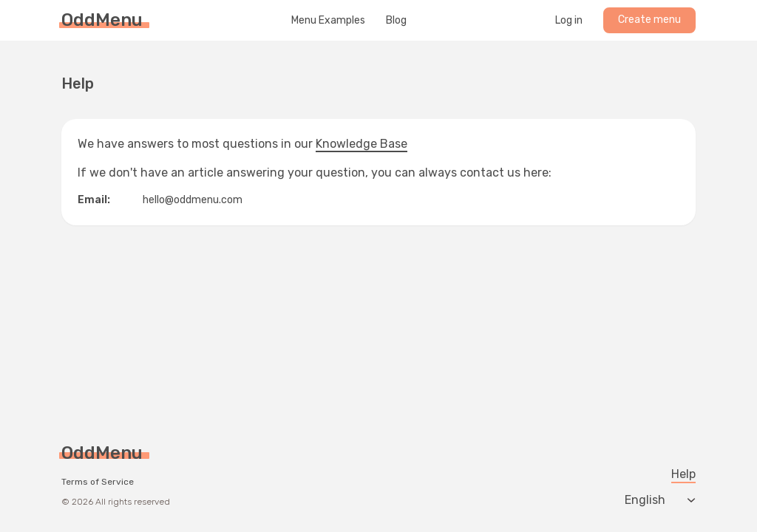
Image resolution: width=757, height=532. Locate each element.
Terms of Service (98, 482)
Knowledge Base (361, 144)
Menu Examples (328, 21)
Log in (569, 21)
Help (683, 474)
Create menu (649, 20)
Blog (396, 21)
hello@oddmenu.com (193, 200)
